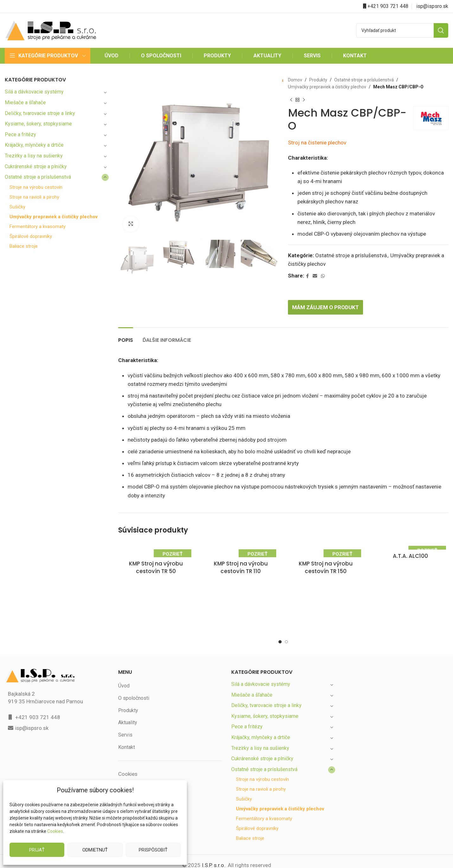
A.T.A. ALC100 (411, 543)
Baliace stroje (24, 251)
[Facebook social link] (308, 263)
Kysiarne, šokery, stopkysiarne (39, 124)
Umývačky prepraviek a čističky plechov (45, 219)
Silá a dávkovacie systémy (35, 92)
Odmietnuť (95, 850)
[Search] (402, 30)
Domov (295, 80)
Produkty (317, 80)
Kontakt (127, 734)
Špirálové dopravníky (32, 241)
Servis (125, 722)
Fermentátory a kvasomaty (38, 231)
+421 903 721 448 (388, 6)
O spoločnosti (134, 685)
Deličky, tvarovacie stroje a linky (41, 113)
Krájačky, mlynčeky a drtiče (35, 145)
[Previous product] (291, 100)
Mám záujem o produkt (327, 294)
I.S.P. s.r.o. (213, 857)
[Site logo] (51, 30)
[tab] (126, 324)
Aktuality (128, 710)
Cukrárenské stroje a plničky (37, 166)
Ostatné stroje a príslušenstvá (38, 177)
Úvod (124, 673)
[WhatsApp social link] (323, 263)
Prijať (37, 850)
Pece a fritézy (20, 134)
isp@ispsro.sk (432, 6)
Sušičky (18, 207)
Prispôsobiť (153, 850)
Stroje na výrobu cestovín (36, 187)
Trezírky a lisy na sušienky (34, 156)
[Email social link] (316, 263)
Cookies (55, 831)
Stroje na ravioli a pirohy (35, 197)
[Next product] (304, 100)
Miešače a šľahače (26, 102)
